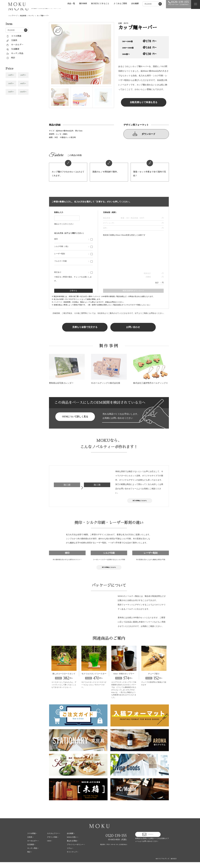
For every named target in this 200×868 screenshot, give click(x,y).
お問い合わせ (133, 327)
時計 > (30, 858)
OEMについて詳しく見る (75, 417)
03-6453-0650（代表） (118, 845)
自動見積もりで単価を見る (144, 102)
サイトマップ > (73, 858)
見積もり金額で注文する (85, 327)
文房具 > (30, 843)
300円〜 (11, 83)
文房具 (12, 40)
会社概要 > (71, 839)
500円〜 (11, 92)
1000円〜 (23, 92)
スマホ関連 (14, 36)
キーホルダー (15, 45)
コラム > (70, 854)
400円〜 (23, 83)
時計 (11, 58)
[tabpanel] (82, 54)
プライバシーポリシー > (76, 850)
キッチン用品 (15, 53)
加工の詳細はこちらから (140, 502)
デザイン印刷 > (53, 843)
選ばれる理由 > (73, 847)
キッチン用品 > (33, 854)
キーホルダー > (33, 847)
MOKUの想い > (73, 843)
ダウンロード (144, 134)
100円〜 (11, 75)
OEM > (50, 847)
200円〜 (23, 75)
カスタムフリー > (54, 839)
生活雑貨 (13, 49)
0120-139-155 (116, 841)
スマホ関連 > (32, 839)
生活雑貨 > (31, 850)
